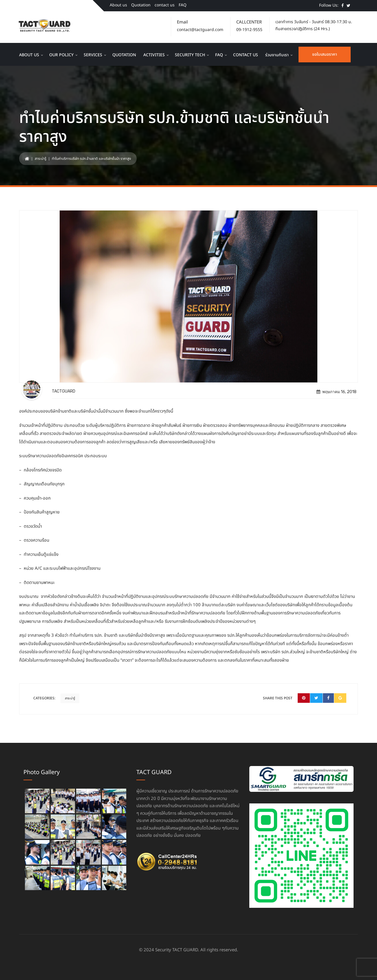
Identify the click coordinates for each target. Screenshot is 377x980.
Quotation (141, 5)
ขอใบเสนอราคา (325, 54)
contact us (165, 5)
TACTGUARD (64, 391)
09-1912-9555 (249, 30)
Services (93, 55)
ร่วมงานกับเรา (277, 55)
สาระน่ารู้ (41, 159)
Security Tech (190, 55)
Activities (154, 55)
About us (118, 5)
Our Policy (61, 55)
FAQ (183, 5)
